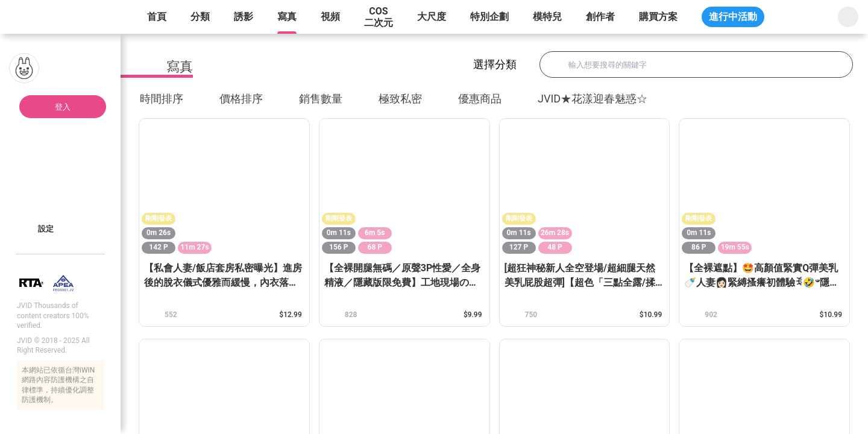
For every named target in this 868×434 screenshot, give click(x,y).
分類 (200, 17)
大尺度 (432, 17)
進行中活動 (733, 17)
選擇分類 (507, 64)
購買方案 (658, 17)
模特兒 (547, 17)
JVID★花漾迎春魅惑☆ (593, 99)
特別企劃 (489, 17)
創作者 (600, 17)
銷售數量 (327, 99)
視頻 (330, 17)
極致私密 (400, 99)
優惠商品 (480, 99)
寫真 (287, 17)
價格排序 (247, 99)
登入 (63, 107)
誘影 (244, 17)
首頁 (157, 17)
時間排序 (168, 99)
